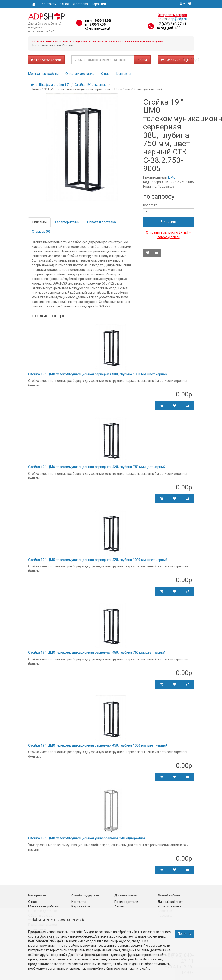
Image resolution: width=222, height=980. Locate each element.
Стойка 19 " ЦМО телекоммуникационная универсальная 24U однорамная (87, 838)
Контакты (49, 4)
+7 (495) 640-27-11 (172, 24)
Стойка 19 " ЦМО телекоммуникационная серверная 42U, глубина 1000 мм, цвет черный (98, 560)
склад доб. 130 (169, 28)
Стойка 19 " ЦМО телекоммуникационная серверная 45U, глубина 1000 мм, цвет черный (98, 745)
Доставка (80, 4)
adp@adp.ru (178, 19)
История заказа (169, 906)
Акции (119, 906)
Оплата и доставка (80, 74)
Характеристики (67, 222)
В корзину (169, 222)
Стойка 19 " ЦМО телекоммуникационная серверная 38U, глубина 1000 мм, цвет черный (98, 374)
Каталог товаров (48, 60)
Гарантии (99, 4)
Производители (126, 902)
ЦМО (172, 177)
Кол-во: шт (150, 205)
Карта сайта (81, 906)
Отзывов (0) (41, 232)
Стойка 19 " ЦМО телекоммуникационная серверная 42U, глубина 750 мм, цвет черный (97, 467)
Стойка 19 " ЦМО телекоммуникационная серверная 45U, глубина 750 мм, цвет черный (97, 653)
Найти (142, 60)
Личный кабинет (170, 902)
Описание (39, 222)
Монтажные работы (43, 74)
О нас (65, 4)
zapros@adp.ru (169, 237)
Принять (184, 934)
